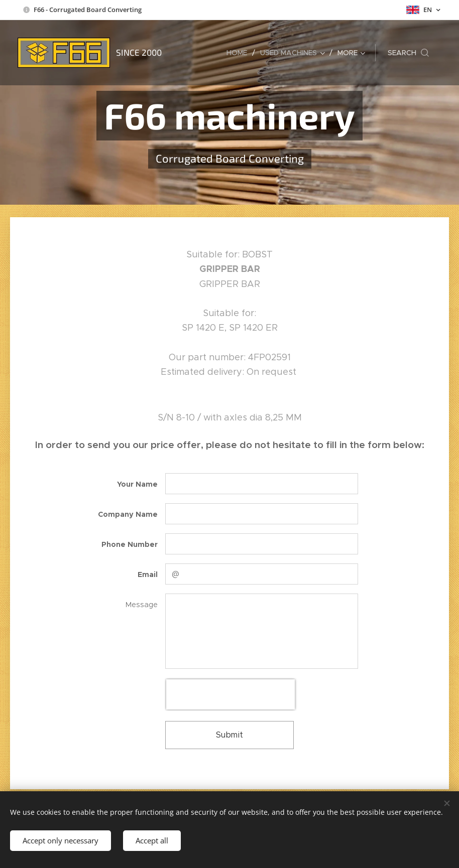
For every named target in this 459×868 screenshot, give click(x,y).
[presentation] (231, 694)
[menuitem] (240, 53)
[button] (408, 53)
